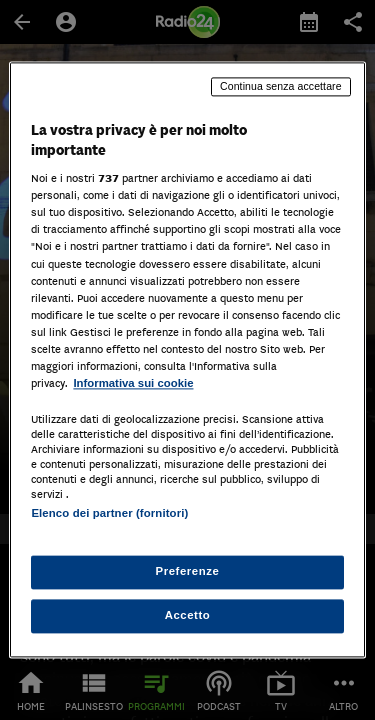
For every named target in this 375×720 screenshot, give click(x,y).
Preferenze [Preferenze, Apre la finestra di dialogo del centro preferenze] (188, 572)
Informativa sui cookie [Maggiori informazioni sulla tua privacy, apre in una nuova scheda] (133, 383)
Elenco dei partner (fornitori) (109, 513)
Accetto (188, 616)
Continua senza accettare (281, 86)
